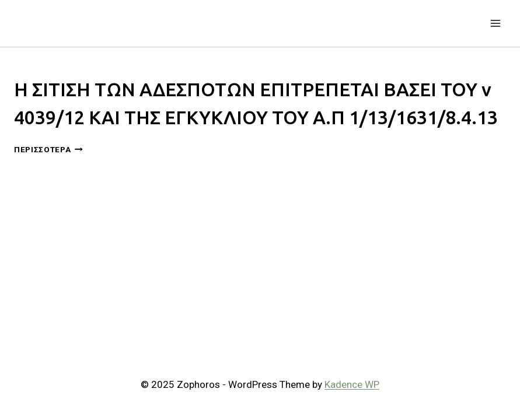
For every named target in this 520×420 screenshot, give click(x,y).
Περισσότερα (48, 149)
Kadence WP (352, 384)
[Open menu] (495, 23)
